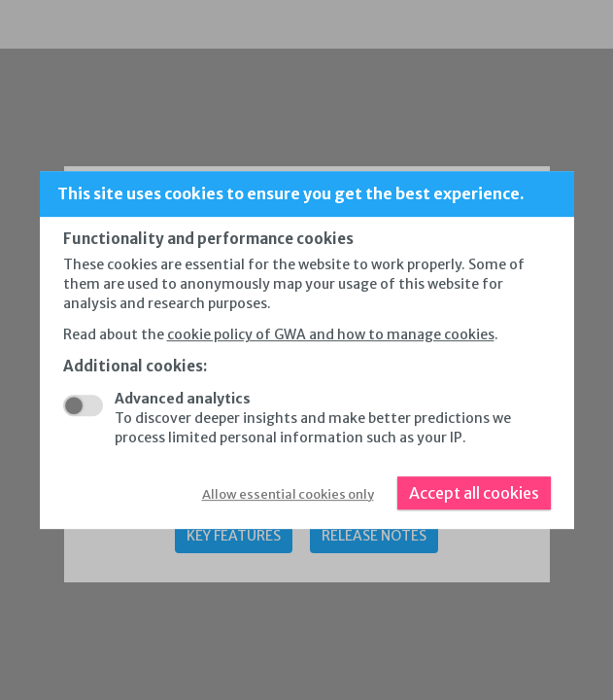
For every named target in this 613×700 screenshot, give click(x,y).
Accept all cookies (474, 493)
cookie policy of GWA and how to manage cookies (331, 334)
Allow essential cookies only (288, 494)
